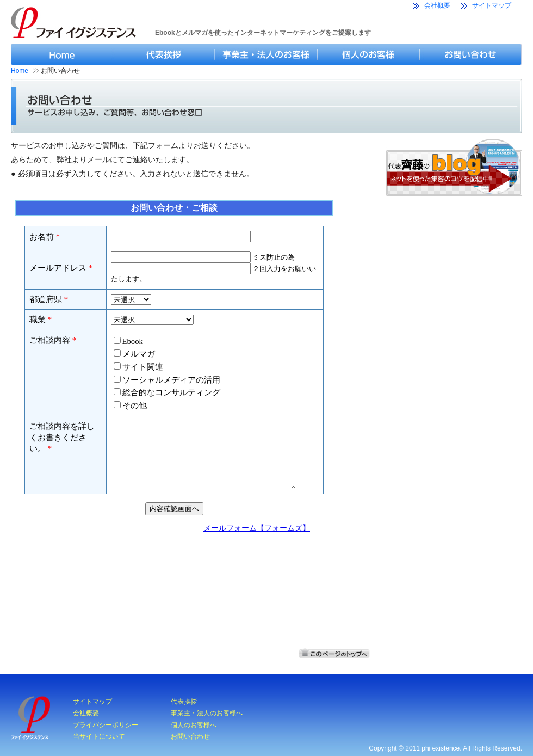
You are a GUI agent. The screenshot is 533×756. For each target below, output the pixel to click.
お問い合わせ (190, 736)
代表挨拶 (184, 702)
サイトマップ (492, 5)
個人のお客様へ (194, 725)
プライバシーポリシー (106, 725)
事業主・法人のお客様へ (207, 713)
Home (20, 71)
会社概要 (437, 5)
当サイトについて (99, 736)
